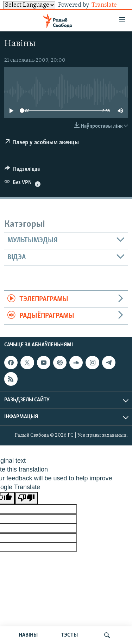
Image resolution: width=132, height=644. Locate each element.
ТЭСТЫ (69, 635)
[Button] (22, 171)
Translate (110, 5)
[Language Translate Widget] (29, 5)
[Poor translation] (26, 498)
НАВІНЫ (28, 635)
